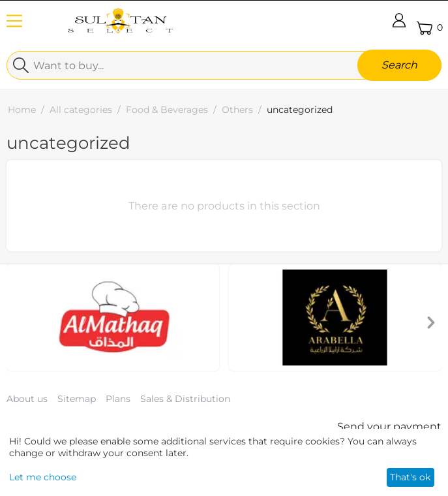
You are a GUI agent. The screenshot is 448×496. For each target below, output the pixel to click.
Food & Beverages (167, 110)
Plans (118, 399)
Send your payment (389, 426)
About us (27, 399)
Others (237, 110)
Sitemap (77, 399)
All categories (81, 110)
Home (22, 110)
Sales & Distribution (185, 399)
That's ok (410, 477)
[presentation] (431, 324)
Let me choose (43, 477)
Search (399, 65)
